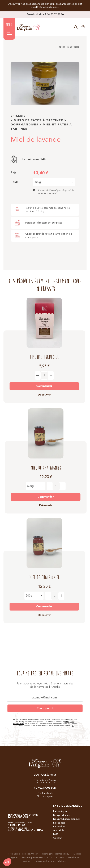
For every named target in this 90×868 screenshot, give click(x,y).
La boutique (60, 811)
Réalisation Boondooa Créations (50, 861)
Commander (44, 383)
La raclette (59, 823)
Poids (15, 182)
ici (73, 726)
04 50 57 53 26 (55, 15)
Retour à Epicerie (69, 47)
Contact (58, 838)
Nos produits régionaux (66, 819)
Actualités (59, 830)
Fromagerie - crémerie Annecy (23, 854)
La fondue (59, 827)
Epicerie (18, 116)
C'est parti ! (45, 709)
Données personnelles (33, 858)
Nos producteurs (63, 815)
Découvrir (44, 392)
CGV (49, 858)
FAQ (56, 834)
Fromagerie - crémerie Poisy (56, 854)
